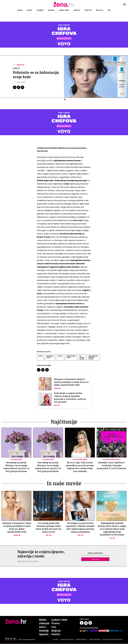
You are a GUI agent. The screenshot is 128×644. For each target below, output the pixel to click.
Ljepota (77, 10)
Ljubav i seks (64, 10)
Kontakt (56, 640)
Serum (60, 356)
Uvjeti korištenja (95, 640)
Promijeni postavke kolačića (113, 640)
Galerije (40, 10)
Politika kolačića (81, 640)
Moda (20, 10)
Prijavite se (95, 559)
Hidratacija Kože (71, 357)
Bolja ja (100, 10)
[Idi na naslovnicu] (64, 7)
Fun (109, 10)
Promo (56, 624)
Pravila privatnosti (67, 640)
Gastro (51, 10)
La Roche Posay (82, 357)
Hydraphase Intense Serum (93, 357)
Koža (40, 356)
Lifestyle (88, 10)
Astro (29, 10)
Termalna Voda (50, 357)
